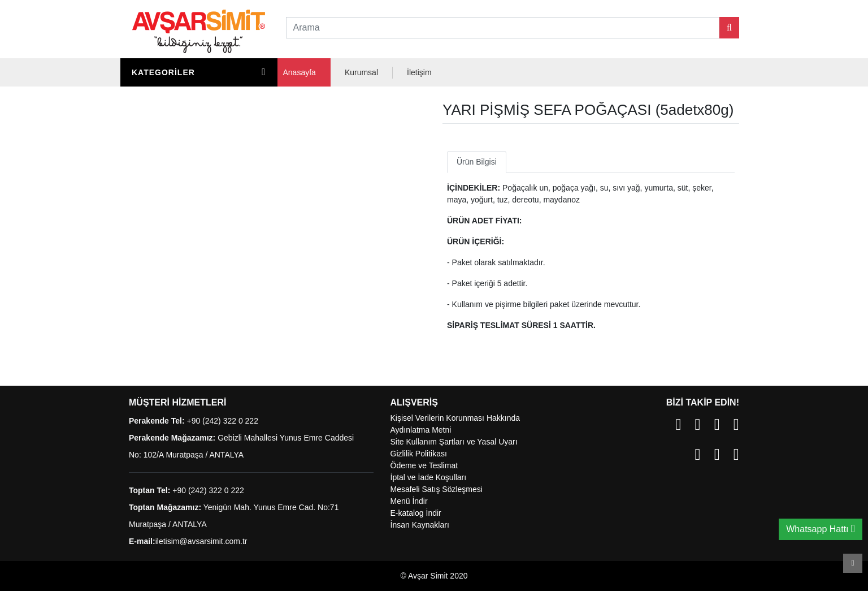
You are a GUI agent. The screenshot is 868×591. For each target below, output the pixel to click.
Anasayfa (300, 72)
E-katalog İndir (416, 513)
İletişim (419, 72)
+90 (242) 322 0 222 (222, 421)
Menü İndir (409, 501)
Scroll (853, 563)
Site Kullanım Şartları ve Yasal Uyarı (454, 442)
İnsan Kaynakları (420, 525)
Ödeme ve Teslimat (424, 465)
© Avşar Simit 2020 (434, 576)
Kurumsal (361, 72)
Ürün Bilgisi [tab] (477, 162)
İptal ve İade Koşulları (429, 477)
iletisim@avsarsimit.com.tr (201, 541)
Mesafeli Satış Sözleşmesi (437, 489)
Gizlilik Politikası (419, 454)
